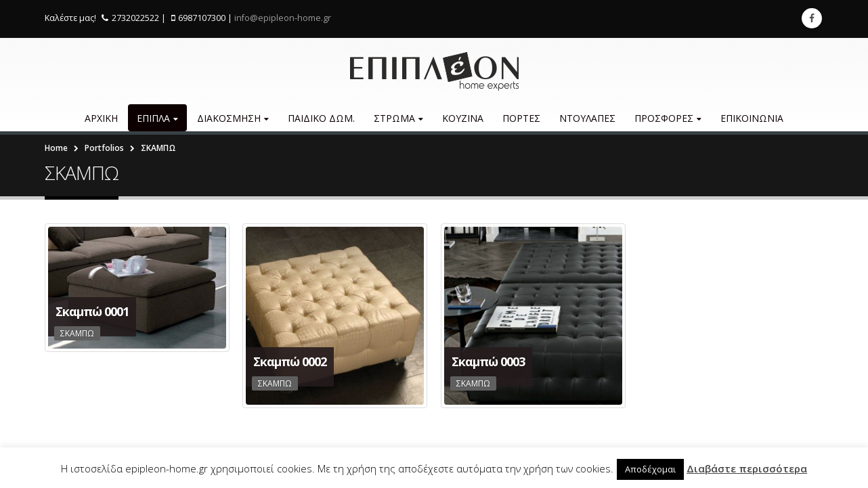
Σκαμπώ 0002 (290, 361)
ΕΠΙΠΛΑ (153, 118)
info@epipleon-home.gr (283, 18)
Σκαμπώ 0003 (488, 361)
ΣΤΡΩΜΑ (394, 118)
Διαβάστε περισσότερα (747, 468)
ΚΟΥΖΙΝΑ (463, 118)
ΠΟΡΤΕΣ (521, 118)
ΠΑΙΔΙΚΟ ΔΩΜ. (321, 118)
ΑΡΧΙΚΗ (101, 118)
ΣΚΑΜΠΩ (77, 333)
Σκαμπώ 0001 (92, 311)
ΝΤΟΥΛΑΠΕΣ (587, 118)
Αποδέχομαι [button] (650, 469)
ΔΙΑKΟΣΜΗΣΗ (229, 118)
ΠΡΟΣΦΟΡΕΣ (664, 118)
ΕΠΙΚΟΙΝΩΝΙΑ (752, 118)
